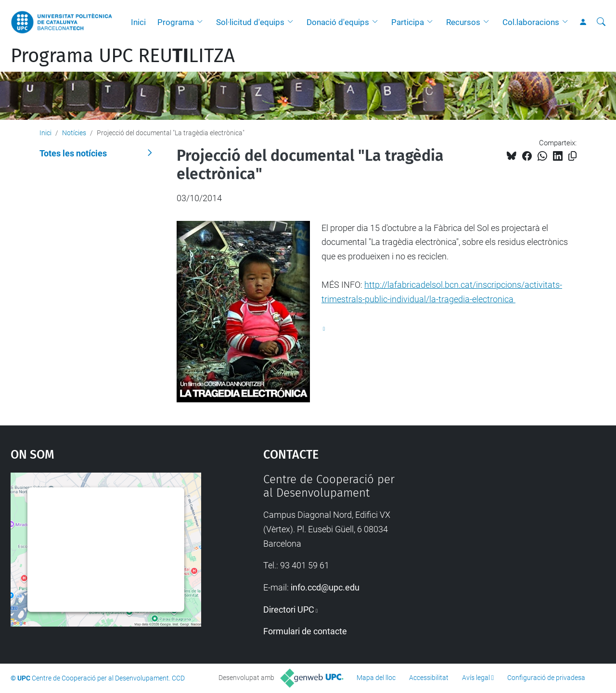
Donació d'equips (338, 22)
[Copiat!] (572, 156)
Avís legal (476, 678)
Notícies (74, 133)
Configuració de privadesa (546, 678)
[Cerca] (601, 22)
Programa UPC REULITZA (123, 56)
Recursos (463, 22)
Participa (408, 22)
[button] (202, 22)
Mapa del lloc (376, 678)
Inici (138, 22)
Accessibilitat (429, 678)
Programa (176, 22)
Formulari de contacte (305, 631)
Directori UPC (289, 610)
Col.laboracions (531, 22)
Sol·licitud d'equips (250, 22)
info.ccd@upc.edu (325, 587)
